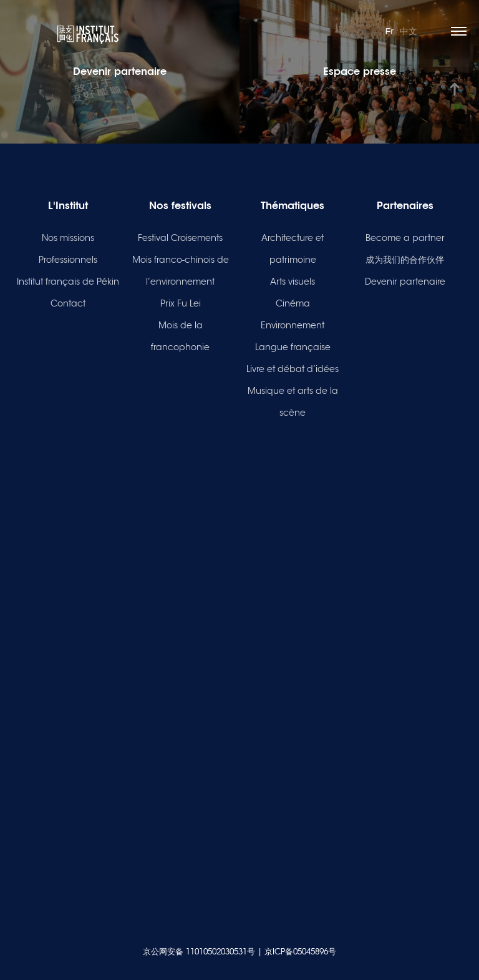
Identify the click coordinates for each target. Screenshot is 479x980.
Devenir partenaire (405, 282)
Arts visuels (293, 282)
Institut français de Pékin (68, 282)
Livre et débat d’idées (293, 369)
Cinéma (293, 303)
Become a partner (405, 238)
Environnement (293, 325)
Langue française (293, 347)
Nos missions (68, 238)
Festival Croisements (180, 238)
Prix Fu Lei (181, 303)
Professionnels (68, 260)
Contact (68, 303)
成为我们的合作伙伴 (405, 260)
